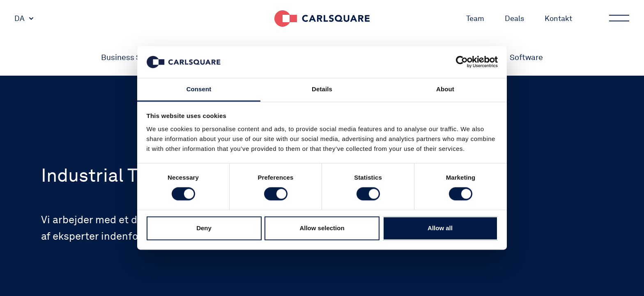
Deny (204, 228)
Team (475, 18)
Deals (514, 18)
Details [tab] (322, 89)
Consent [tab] (199, 89)
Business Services (134, 57)
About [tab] (445, 89)
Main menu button (619, 18)
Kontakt (558, 18)
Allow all (440, 228)
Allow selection (322, 228)
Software (526, 57)
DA (20, 18)
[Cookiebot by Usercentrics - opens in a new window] (462, 62)
